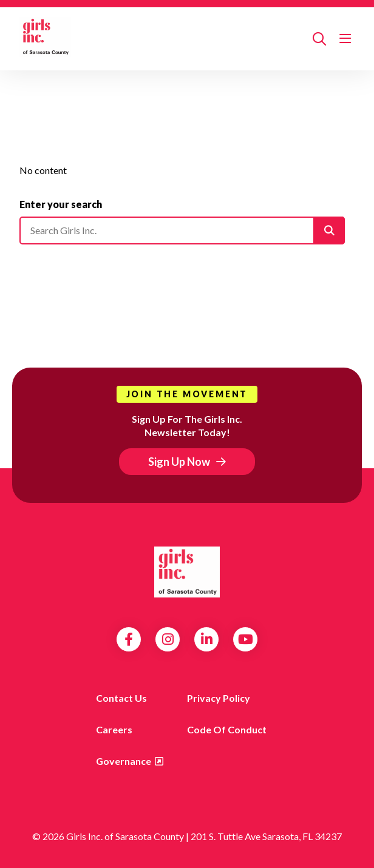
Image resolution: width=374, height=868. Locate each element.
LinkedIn (207, 639)
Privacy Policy (219, 698)
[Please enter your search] (182, 230)
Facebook (129, 639)
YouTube (246, 639)
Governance (124, 761)
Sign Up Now (179, 462)
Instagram (168, 639)
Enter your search (61, 204)
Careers (114, 729)
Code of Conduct (227, 729)
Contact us (121, 698)
